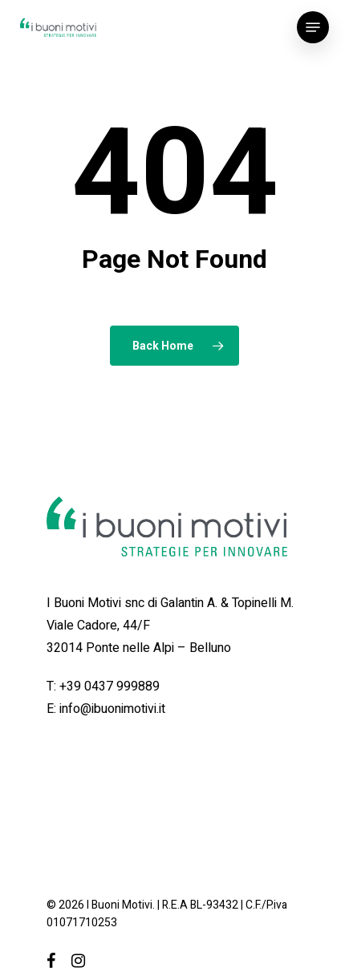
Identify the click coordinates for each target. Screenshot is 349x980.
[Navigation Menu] (313, 27)
